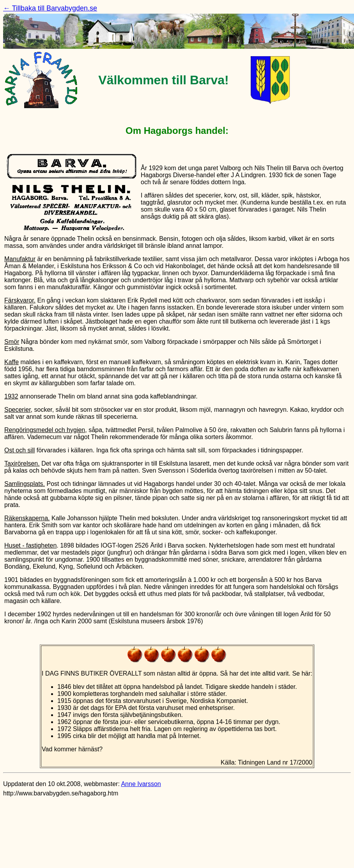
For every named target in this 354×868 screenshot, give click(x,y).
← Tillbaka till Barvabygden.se (50, 8)
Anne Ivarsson (141, 784)
